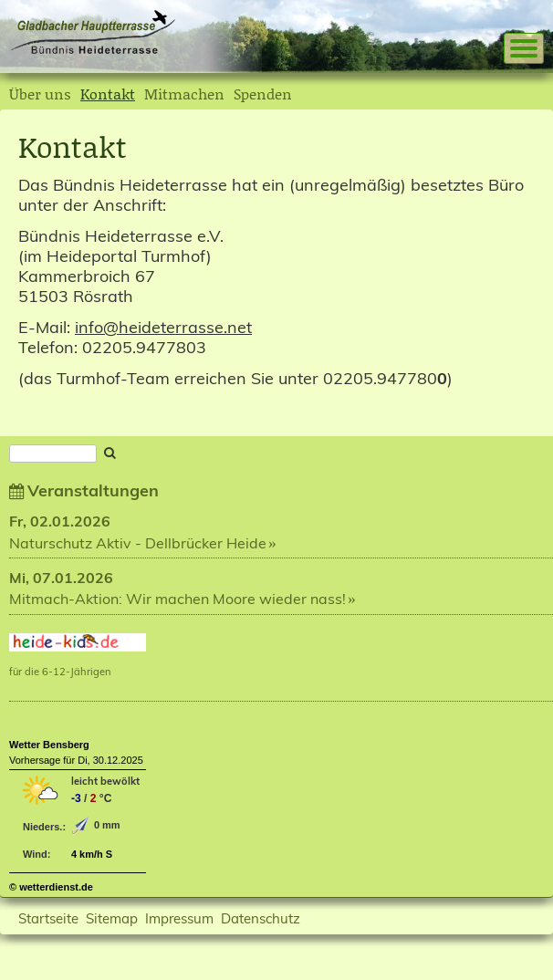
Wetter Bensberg (49, 745)
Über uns (40, 94)
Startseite (48, 918)
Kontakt (108, 94)
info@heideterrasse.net (163, 327)
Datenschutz (261, 918)
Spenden (263, 94)
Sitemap (112, 918)
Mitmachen (184, 94)
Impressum (179, 918)
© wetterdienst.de (51, 887)
